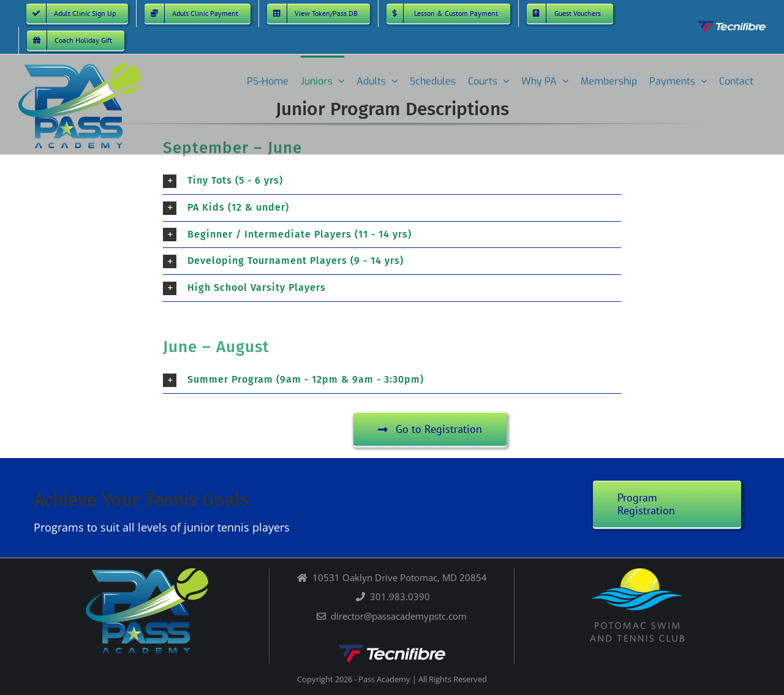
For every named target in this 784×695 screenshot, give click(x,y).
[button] (392, 181)
